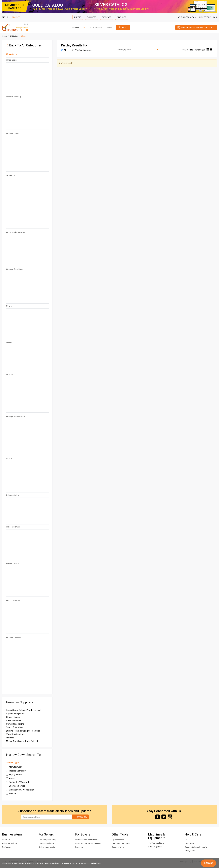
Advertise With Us (10, 843)
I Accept (208, 863)
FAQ (215, 17)
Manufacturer (14, 767)
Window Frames (13, 527)
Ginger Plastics (13, 717)
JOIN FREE (15, 17)
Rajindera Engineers (15, 714)
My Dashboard (118, 840)
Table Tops (11, 175)
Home (5, 36)
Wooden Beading (13, 97)
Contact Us (7, 847)
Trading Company (16, 771)
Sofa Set (10, 375)
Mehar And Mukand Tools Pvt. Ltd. (22, 741)
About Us (6, 840)
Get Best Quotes (155, 847)
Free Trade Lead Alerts (121, 843)
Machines (122, 17)
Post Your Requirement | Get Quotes (199, 28)
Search (125, 27)
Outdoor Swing (12, 495)
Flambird (10, 738)
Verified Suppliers (82, 50)
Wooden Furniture (14, 637)
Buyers (78, 17)
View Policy (97, 863)
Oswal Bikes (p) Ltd (15, 724)
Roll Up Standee (13, 600)
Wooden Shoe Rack (14, 269)
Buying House (14, 775)
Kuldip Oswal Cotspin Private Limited (23, 710)
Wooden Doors (13, 134)
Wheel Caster (12, 60)
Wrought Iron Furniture (15, 416)
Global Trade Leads (47, 847)
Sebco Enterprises (15, 727)
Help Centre (205, 17)
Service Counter (13, 564)
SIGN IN (5, 17)
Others (9, 306)
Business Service (16, 786)
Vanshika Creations (15, 734)
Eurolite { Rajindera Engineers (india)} (23, 731)
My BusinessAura (187, 17)
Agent (10, 778)
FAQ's (187, 840)
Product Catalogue (46, 843)
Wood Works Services (15, 232)
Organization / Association (20, 790)
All (64, 50)
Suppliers (92, 17)
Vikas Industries (14, 720)
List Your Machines (156, 843)
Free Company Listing (48, 840)
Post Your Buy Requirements (87, 840)
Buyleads (107, 17)
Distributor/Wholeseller (18, 782)
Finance (11, 794)
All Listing (14, 36)
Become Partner (118, 847)
